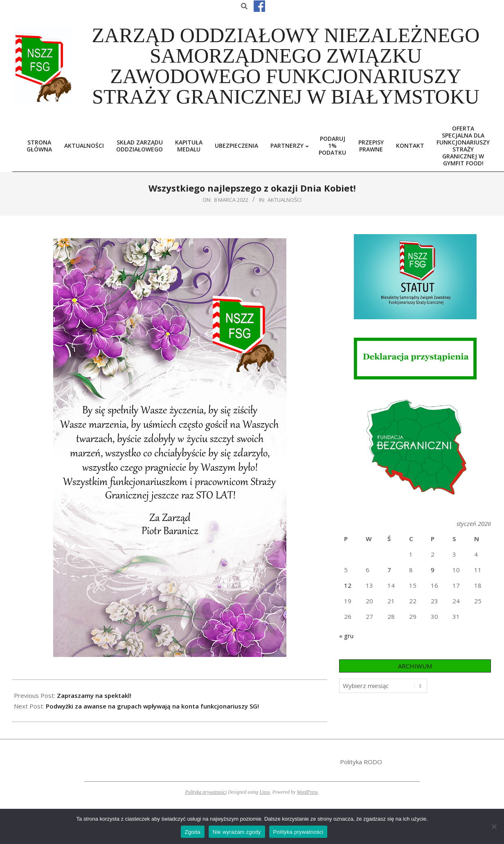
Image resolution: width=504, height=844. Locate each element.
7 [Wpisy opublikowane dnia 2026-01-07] (389, 570)
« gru (346, 636)
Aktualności (285, 200)
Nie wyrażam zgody (237, 832)
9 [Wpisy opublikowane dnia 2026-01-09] (433, 570)
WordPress (307, 792)
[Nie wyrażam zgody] (494, 826)
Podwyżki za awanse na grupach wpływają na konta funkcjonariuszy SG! (152, 706)
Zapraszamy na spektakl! (94, 695)
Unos (264, 792)
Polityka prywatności (206, 792)
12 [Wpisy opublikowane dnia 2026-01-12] (348, 585)
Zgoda (193, 832)
